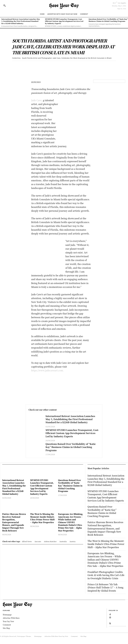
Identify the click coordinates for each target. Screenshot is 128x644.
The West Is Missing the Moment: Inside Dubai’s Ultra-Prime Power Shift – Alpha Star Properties (42, 518)
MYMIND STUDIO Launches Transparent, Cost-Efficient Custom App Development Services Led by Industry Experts (64, 21)
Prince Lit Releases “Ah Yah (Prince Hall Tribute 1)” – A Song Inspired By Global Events (105, 587)
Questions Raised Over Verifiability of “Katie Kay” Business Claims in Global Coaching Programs (108, 20)
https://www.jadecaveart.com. (47, 370)
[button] (4, 5)
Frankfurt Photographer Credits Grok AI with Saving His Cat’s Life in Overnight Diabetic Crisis (106, 575)
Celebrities (16, 58)
